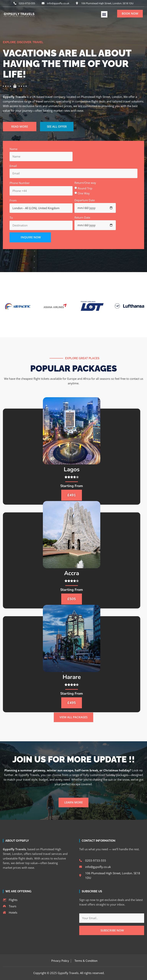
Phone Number (20, 183)
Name (13, 149)
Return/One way (85, 183)
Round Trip (85, 188)
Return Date (82, 217)
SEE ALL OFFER (57, 126)
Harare (72, 677)
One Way (84, 193)
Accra (72, 573)
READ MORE (20, 126)
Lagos (72, 469)
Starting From (72, 486)
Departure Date (85, 200)
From (13, 200)
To (11, 218)
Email (13, 166)
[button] (104, 14)
